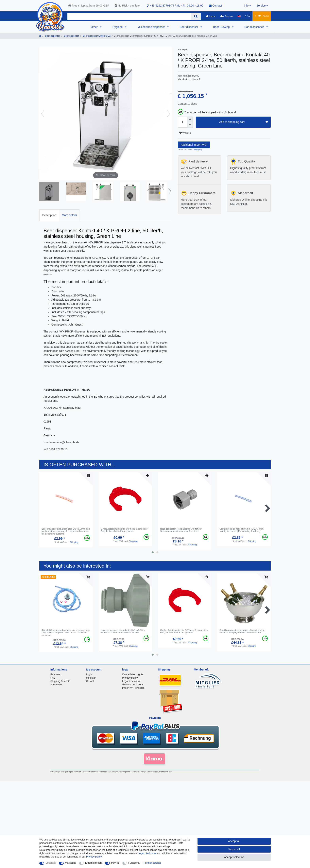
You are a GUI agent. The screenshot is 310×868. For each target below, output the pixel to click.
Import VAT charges (133, 688)
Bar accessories (255, 27)
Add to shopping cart (243, 122)
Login (89, 674)
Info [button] (246, 6)
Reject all (234, 849)
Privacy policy (130, 678)
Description (49, 215)
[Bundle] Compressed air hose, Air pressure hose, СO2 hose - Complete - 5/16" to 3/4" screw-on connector (66, 633)
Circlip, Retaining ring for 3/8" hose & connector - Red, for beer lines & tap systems (125, 530)
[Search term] (129, 16)
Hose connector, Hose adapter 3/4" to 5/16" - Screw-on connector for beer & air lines (123, 631)
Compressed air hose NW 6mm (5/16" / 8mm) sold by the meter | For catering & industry (242, 530)
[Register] (227, 16)
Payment (55, 674)
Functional (134, 863)
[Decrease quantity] (190, 125)
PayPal (115, 863)
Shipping (198, 150)
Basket (90, 681)
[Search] (196, 16)
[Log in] (211, 16)
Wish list (185, 133)
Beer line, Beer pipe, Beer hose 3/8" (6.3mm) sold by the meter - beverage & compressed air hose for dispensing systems (66, 531)
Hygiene (118, 27)
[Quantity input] (182, 122)
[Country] (239, 16)
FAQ (53, 678)
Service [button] (261, 6)
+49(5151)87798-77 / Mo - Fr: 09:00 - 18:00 (175, 6)
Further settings (152, 863)
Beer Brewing (222, 27)
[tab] (49, 215)
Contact (215, 6)
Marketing (71, 863)
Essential (51, 863)
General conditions (133, 684)
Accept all (234, 841)
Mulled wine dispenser (151, 27)
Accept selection (234, 857)
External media (94, 863)
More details (69, 215)
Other (95, 27)
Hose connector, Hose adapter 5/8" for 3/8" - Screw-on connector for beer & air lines (182, 530)
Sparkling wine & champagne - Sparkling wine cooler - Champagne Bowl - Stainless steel (242, 631)
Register (91, 678)
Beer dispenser (189, 27)
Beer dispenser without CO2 (96, 36)
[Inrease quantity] (190, 119)
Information (57, 684)
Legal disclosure (131, 681)
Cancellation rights (133, 674)
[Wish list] (248, 16)
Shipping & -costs (60, 681)
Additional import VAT (194, 145)
